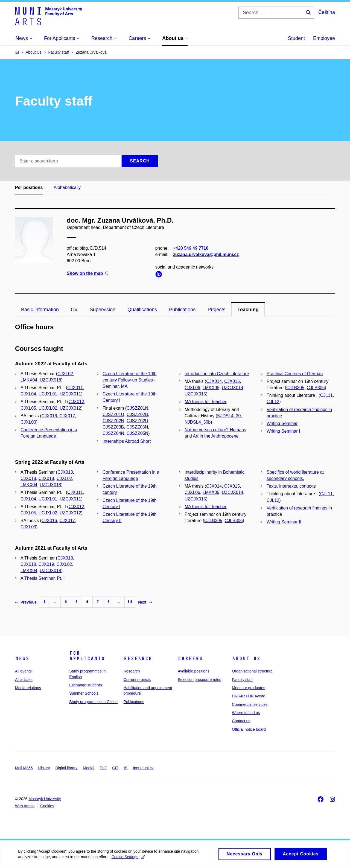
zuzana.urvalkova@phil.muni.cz (206, 254)
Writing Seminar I (283, 431)
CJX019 (46, 478)
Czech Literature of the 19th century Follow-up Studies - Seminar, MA (129, 380)
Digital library (66, 768)
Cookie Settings (129, 859)
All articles (24, 680)
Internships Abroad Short (127, 441)
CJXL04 (28, 394)
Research (138, 659)
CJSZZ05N (137, 433)
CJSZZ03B (113, 427)
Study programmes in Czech (93, 702)
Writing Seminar (282, 423)
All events (23, 671)
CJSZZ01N (137, 408)
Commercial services (250, 704)
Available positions (194, 671)
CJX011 (75, 388)
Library (44, 768)
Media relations (28, 688)
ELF (103, 768)
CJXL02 (65, 374)
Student (296, 38)
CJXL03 (28, 422)
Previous (26, 602)
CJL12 (273, 402)
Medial (88, 768)
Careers (190, 659)
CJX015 (232, 381)
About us (246, 659)
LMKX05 (211, 388)
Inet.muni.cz (143, 768)
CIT (115, 768)
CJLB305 (295, 388)
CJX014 (214, 381)
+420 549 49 (191, 248)
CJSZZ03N (137, 427)
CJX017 (67, 416)
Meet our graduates (248, 688)
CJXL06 (192, 388)
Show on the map (87, 274)
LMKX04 (29, 380)
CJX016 (49, 416)
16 (130, 602)
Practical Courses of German (295, 374)
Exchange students (85, 685)
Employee (324, 38)
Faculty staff (242, 680)
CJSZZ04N (113, 433)
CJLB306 (316, 388)
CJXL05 (28, 408)
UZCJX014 (232, 388)
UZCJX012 (70, 408)
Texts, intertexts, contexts (291, 486)
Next (145, 602)
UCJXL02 (48, 408)
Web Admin (25, 806)
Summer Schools (84, 693)
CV (74, 310)
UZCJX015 (195, 394)
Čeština (327, 12)
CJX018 (28, 478)
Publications (182, 310)
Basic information (40, 310)
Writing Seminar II (284, 522)
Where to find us (246, 713)
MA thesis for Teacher (206, 402)
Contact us (241, 721)
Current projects (137, 680)
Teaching (248, 310)
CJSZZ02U (137, 421)
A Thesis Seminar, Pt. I (43, 578)
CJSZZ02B (137, 414)
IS (126, 768)
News (22, 659)
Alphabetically (67, 187)
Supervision (103, 310)
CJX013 (65, 472)
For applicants (87, 656)
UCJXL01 (48, 394)
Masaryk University (45, 799)
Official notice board (249, 729)
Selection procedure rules (199, 680)
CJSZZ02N (113, 421)
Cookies (47, 806)
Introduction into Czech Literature (217, 374)
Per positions (29, 187)
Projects (216, 310)
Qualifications (142, 310)
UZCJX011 (70, 394)
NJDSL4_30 (229, 416)
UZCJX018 (50, 380)
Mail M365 (24, 768)
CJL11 (326, 395)
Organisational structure (252, 671)
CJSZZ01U (113, 414)
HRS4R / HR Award (249, 696)
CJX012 (76, 402)
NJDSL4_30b (198, 422)
